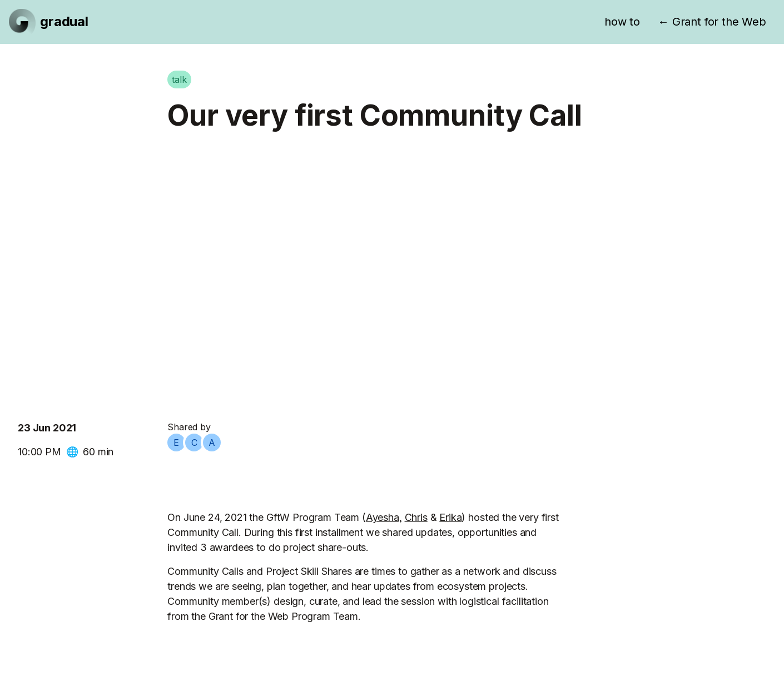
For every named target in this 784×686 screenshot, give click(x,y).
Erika (450, 517)
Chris (416, 517)
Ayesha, (384, 517)
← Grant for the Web (712, 22)
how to (622, 22)
